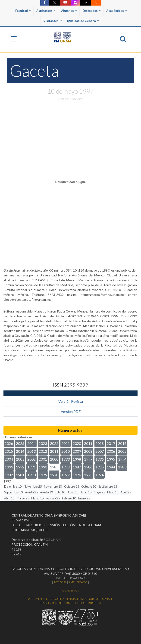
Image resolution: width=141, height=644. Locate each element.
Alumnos (69, 11)
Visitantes (52, 21)
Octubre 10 (89, 486)
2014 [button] (20, 451)
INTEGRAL (60, 582)
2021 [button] (66, 443)
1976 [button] (77, 475)
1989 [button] (54, 467)
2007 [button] (100, 451)
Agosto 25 (31, 492)
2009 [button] (77, 451)
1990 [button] (43, 467)
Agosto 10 (47, 492)
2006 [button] (111, 451)
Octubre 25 (72, 486)
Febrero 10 (69, 498)
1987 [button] (77, 467)
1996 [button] (100, 459)
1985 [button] (100, 467)
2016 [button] (122, 443)
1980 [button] (31, 475)
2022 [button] (54, 443)
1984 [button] (111, 467)
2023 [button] (43, 443)
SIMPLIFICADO (78, 582)
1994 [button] (122, 459)
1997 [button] (88, 459)
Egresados (92, 11)
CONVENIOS (70, 590)
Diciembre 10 (13, 486)
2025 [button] (20, 443)
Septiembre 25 (108, 486)
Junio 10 (86, 492)
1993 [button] (9, 467)
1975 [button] (88, 475)
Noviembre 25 (33, 486)
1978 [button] (54, 475)
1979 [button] (43, 475)
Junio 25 (73, 492)
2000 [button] (54, 459)
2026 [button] (9, 443)
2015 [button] (9, 451)
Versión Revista (71, 401)
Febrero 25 (53, 498)
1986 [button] (88, 467)
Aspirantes (46, 11)
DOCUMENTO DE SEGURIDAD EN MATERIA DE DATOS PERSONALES (70, 599)
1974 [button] (100, 475)
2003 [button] (20, 459)
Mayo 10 (113, 492)
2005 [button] (122, 451)
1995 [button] (111, 459)
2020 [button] (77, 443)
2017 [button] (111, 443)
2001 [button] (43, 459)
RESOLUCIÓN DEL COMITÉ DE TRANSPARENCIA (70, 603)
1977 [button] (66, 475)
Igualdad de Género (83, 21)
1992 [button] (20, 467)
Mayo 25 (99, 492)
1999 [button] (66, 459)
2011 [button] (54, 451)
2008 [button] (88, 451)
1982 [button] (9, 475)
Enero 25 (84, 498)
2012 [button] (43, 451)
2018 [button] (100, 443)
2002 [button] (31, 459)
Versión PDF (71, 411)
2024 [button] (31, 443)
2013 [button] (31, 451)
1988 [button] (66, 467)
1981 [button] (20, 475)
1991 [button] (31, 467)
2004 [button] (9, 459)
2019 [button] (88, 443)
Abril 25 (126, 492)
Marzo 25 (23, 498)
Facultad (23, 11)
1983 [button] (122, 467)
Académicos (117, 11)
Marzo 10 (38, 498)
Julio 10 (60, 492)
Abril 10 (9, 498)
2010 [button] (66, 451)
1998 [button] (77, 459)
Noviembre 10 (53, 486)
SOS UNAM (52, 540)
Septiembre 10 (14, 492)
